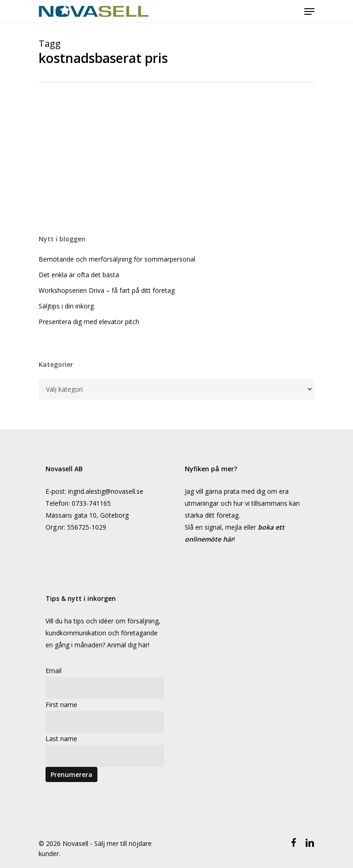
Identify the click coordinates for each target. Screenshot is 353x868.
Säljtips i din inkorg (66, 306)
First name (61, 705)
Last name (61, 739)
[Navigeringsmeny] (309, 11)
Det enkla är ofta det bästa (79, 275)
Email (54, 671)
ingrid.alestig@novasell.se (106, 491)
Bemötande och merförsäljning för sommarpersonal (117, 259)
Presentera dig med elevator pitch (89, 322)
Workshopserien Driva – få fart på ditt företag (107, 290)
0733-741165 (91, 503)
